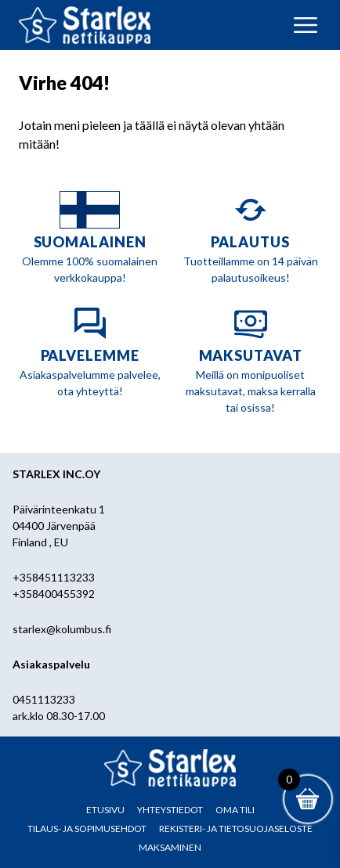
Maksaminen (170, 847)
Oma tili (235, 810)
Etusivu (105, 810)
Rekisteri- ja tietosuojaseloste (236, 828)
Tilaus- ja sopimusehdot (87, 828)
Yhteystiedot (170, 810)
